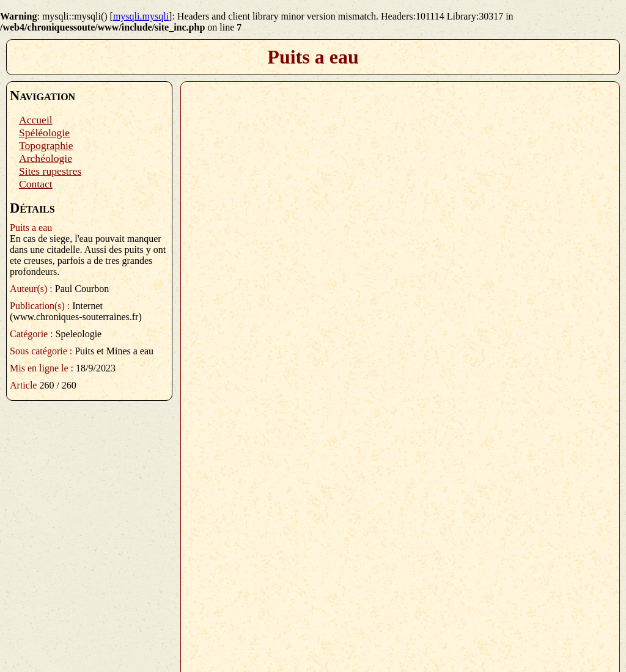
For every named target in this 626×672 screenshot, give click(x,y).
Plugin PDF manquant (400, 372)
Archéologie (46, 158)
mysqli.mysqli (141, 16)
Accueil (36, 120)
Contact (36, 184)
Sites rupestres (50, 171)
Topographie (46, 145)
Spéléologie (44, 133)
